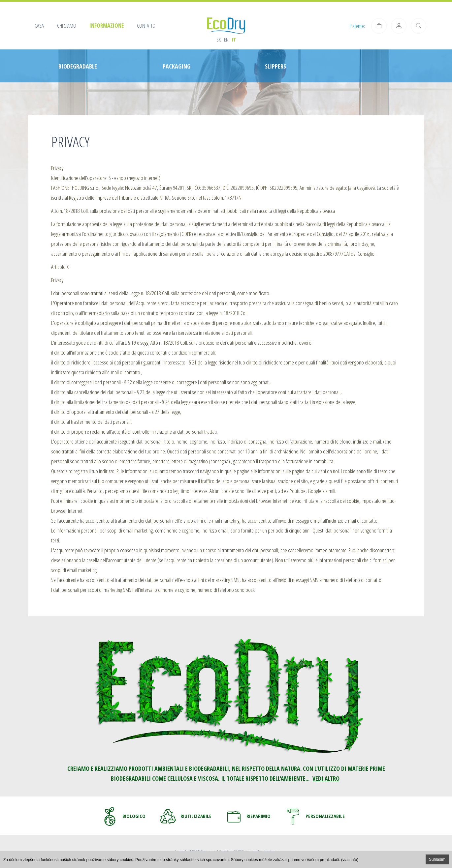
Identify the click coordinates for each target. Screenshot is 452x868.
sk (219, 40)
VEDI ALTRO (326, 778)
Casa (39, 26)
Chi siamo (67, 26)
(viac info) (350, 860)
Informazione (107, 26)
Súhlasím (437, 859)
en (226, 40)
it (234, 40)
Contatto (146, 26)
